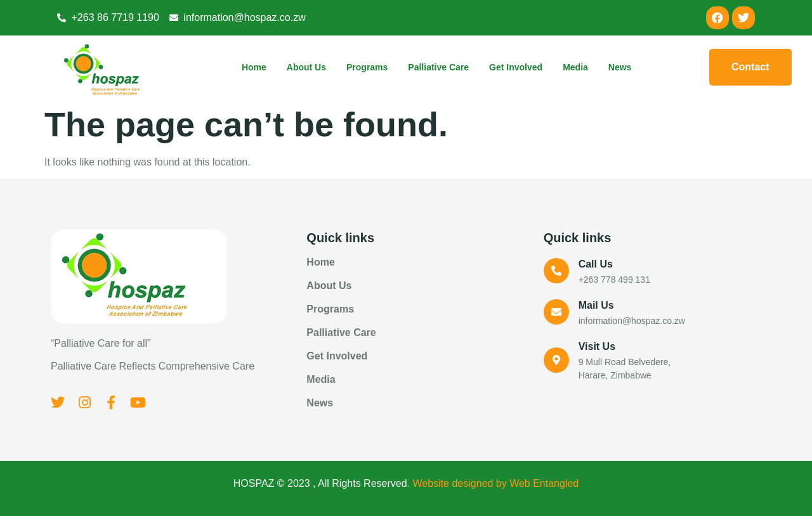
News (620, 67)
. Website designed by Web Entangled (493, 483)
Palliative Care (438, 67)
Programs (367, 67)
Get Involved (516, 67)
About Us (306, 67)
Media (575, 67)
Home (254, 67)
